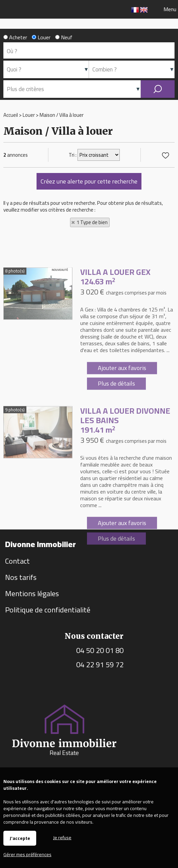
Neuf (64, 37)
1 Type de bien (92, 222)
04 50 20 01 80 (100, 650)
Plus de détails (116, 432)
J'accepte (20, 838)
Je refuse (62, 837)
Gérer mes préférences (27, 854)
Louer (41, 37)
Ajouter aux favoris (122, 417)
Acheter (15, 37)
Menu (169, 9)
